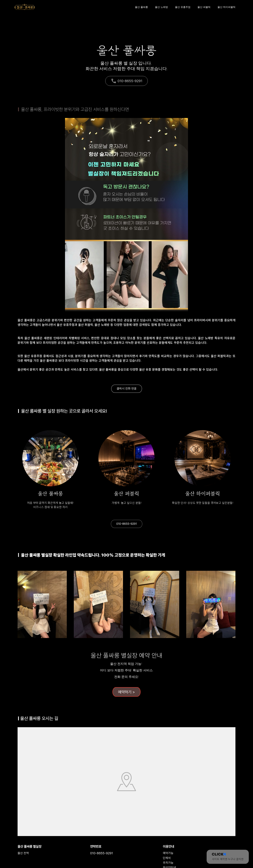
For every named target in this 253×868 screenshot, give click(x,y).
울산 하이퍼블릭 (226, 7)
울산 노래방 (161, 7)
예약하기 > (126, 692)
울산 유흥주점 (183, 7)
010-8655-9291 (126, 81)
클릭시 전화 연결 (127, 389)
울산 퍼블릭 (204, 7)
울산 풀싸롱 (141, 7)
